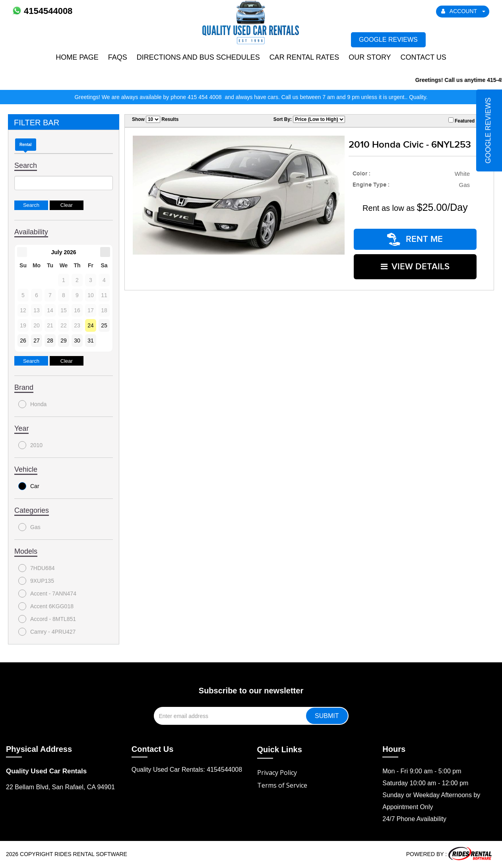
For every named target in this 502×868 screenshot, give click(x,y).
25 (104, 325)
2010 (30, 445)
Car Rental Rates (304, 57)
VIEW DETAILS (415, 266)
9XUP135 (36, 581)
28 (50, 341)
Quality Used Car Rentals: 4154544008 (187, 770)
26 (23, 341)
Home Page (77, 57)
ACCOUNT (463, 11)
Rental (26, 145)
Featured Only (467, 121)
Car (29, 486)
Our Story (370, 57)
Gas (29, 527)
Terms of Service (282, 785)
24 (91, 325)
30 (77, 341)
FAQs (118, 57)
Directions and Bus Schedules (198, 57)
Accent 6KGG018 (46, 606)
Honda (32, 404)
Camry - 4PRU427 (47, 632)
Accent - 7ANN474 (47, 594)
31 (91, 341)
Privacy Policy (277, 773)
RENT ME (415, 239)
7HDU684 (36, 568)
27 (37, 341)
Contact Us (423, 57)
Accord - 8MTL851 (47, 619)
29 (64, 341)
